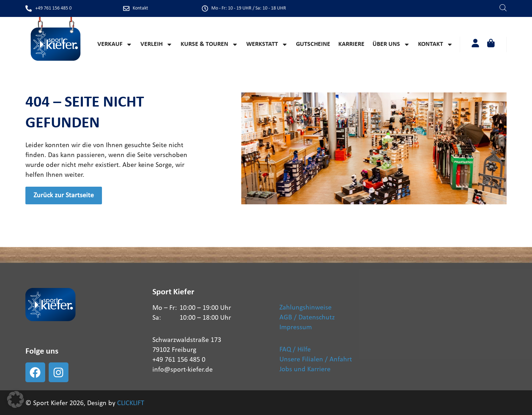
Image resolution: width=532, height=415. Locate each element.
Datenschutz (317, 318)
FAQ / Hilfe (295, 350)
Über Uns (391, 44)
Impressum (296, 327)
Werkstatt (267, 44)
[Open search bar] (503, 7)
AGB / (288, 318)
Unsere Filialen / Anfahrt (316, 360)
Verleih (156, 44)
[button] (16, 399)
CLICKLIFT (131, 403)
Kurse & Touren (209, 44)
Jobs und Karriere (305, 369)
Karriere (351, 44)
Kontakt (436, 44)
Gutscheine (313, 44)
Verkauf (115, 44)
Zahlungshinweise (306, 308)
